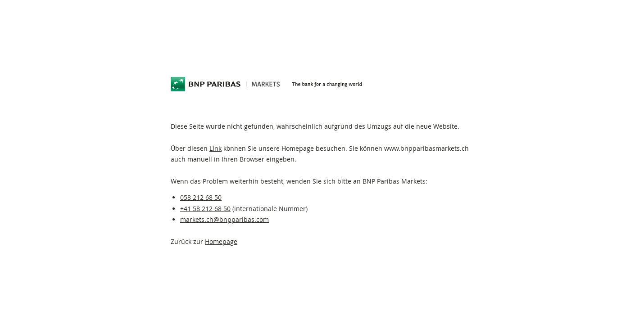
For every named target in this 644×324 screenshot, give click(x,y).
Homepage (221, 241)
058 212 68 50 (201, 197)
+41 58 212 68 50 (205, 209)
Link (215, 148)
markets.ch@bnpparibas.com (224, 219)
